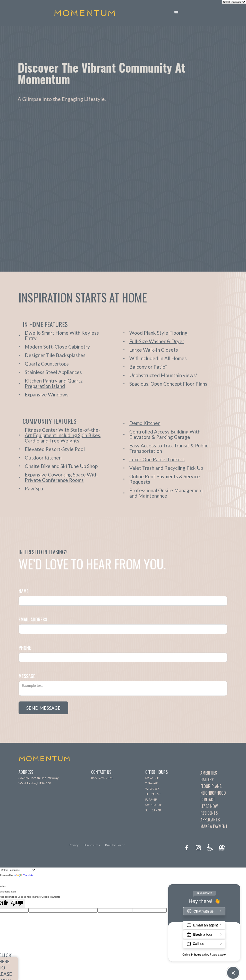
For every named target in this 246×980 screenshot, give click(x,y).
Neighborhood (213, 793)
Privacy (74, 845)
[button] (181, 13)
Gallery (207, 779)
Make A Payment (214, 826)
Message (27, 676)
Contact (208, 800)
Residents (209, 813)
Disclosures (92, 845)
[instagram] (198, 848)
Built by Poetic (115, 845)
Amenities (209, 773)
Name (24, 591)
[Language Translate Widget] (18, 870)
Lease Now (209, 806)
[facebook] (187, 848)
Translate (23, 875)
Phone (25, 648)
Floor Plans (211, 786)
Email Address (33, 619)
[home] (84, 13)
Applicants (210, 820)
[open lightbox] (66, 383)
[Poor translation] (17, 904)
